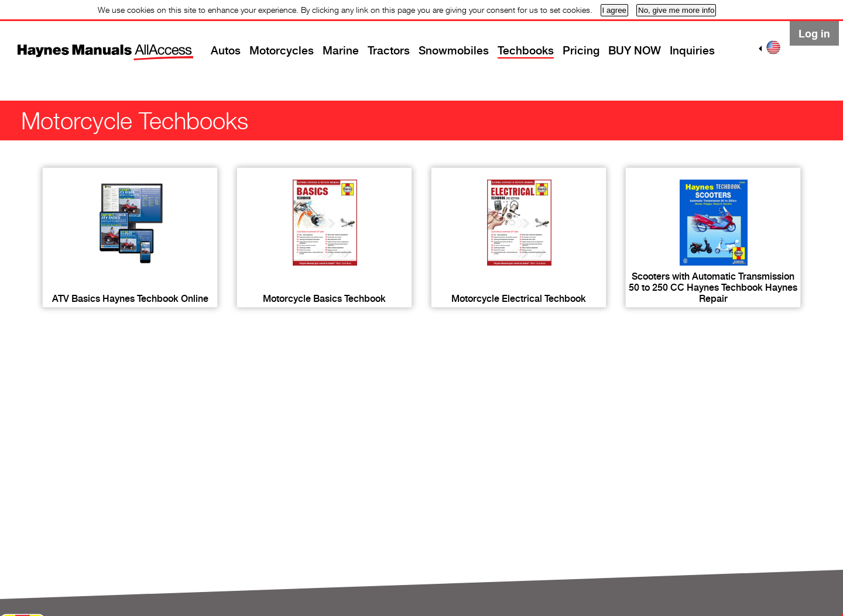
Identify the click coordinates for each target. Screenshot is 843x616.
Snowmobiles (454, 51)
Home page (85, 44)
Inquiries (692, 51)
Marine (341, 51)
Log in (814, 33)
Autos (226, 51)
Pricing (581, 51)
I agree (615, 10)
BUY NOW (635, 51)
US (773, 47)
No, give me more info (676, 10)
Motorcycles (282, 51)
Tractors (389, 51)
